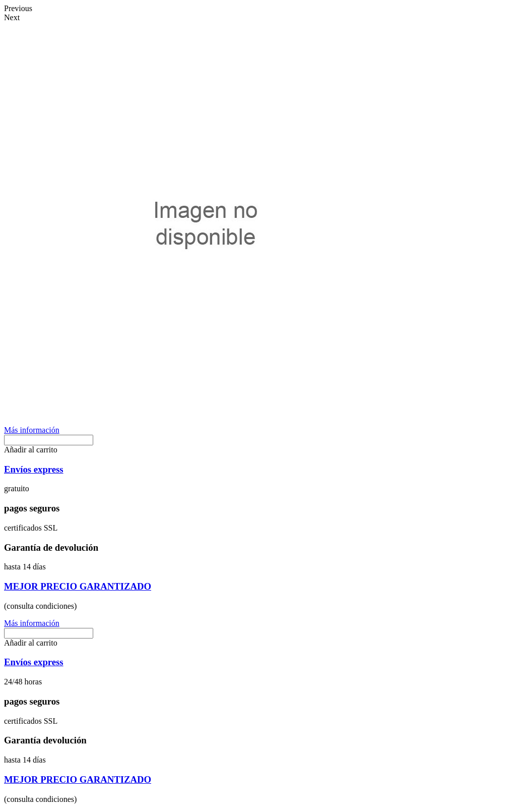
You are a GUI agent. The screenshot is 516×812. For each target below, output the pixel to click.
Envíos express (34, 469)
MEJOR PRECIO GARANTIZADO (78, 586)
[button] (32, 430)
